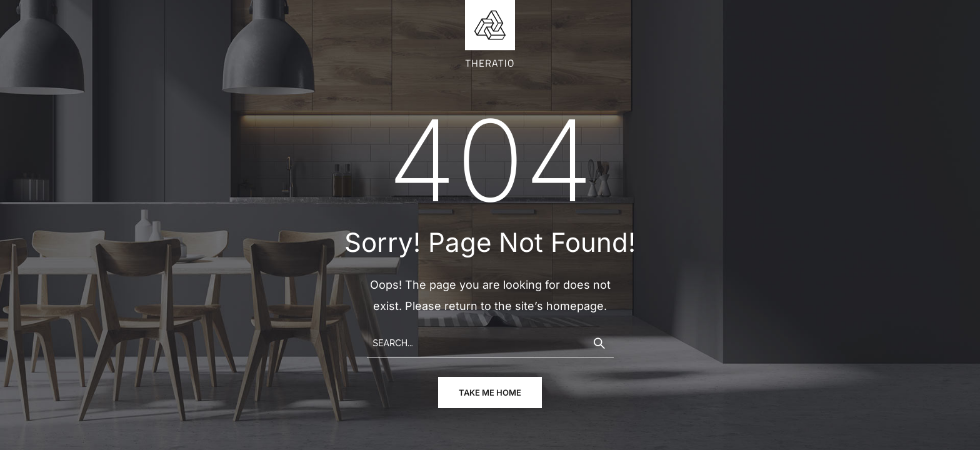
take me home (490, 392)
